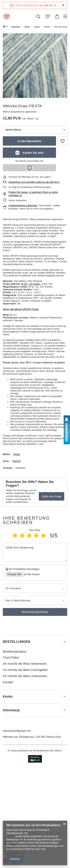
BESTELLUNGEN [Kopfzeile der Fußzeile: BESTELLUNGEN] (17, 747)
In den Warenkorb (29, 141)
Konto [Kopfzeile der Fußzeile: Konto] (8, 802)
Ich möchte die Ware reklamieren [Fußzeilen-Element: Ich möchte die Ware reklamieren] (25, 769)
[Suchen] (38, 16)
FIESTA (17, 461)
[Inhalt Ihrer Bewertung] (35, 552)
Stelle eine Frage (52, 496)
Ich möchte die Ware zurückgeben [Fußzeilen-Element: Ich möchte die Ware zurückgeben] (25, 775)
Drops (37, 27)
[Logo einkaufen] (7, 16)
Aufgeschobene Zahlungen (23, 205)
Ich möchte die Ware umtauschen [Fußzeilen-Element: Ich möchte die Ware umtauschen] (25, 781)
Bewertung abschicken (35, 612)
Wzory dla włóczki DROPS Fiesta (21, 309)
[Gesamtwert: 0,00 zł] (57, 16)
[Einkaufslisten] (48, 16)
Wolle (27, 27)
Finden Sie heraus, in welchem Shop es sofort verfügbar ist (33, 194)
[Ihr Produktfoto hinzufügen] (31, 574)
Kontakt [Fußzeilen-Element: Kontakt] (8, 787)
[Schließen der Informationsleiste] (63, 5)
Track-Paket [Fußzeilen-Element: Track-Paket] (11, 763)
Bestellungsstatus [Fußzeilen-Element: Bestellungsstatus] (14, 757)
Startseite (16, 27)
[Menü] (66, 16)
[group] (35, 66)
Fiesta (47, 27)
